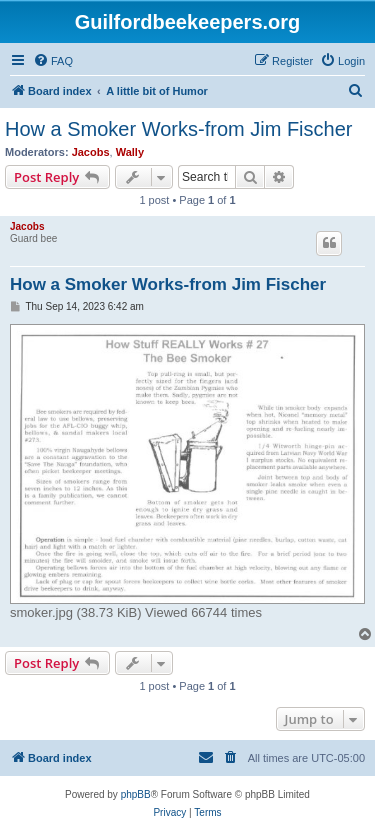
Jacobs (91, 152)
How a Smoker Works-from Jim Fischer (178, 129)
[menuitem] (53, 61)
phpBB (136, 794)
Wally (130, 152)
